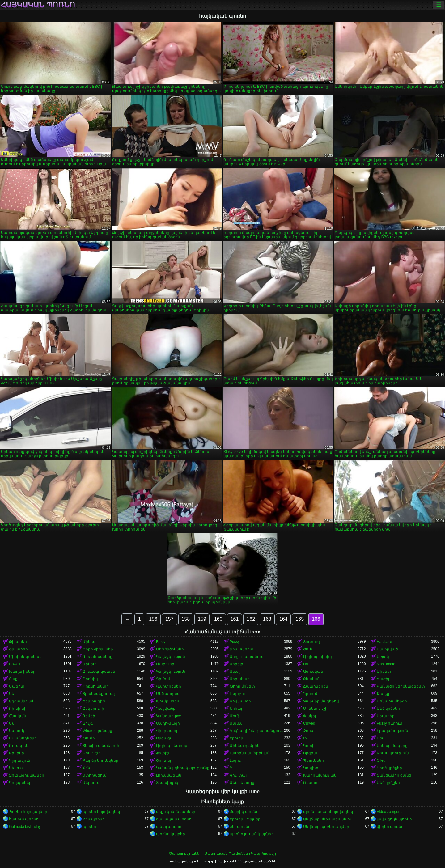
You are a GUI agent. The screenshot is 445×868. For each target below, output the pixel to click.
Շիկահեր (18, 649)
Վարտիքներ (169, 686)
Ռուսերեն (19, 746)
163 (267, 619)
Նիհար (237, 709)
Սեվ (381, 738)
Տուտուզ (311, 642)
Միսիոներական (25, 657)
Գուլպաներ (20, 783)
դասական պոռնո (174, 819)
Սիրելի (236, 664)
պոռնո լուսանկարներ (252, 834)
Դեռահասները (97, 657)
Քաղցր (384, 694)
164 (284, 619)
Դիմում (163, 679)
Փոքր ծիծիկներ (98, 649)
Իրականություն (392, 731)
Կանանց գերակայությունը (183, 768)
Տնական (18, 716)
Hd (305, 664)
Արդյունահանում (247, 657)
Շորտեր (164, 760)
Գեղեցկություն (171, 671)
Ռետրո (310, 783)
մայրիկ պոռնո (244, 812)
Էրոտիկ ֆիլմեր (245, 819)
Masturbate (386, 664)
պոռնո (89, 827)
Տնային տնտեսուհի (102, 746)
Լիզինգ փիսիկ (318, 657)
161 (235, 619)
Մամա (236, 723)
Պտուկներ (314, 760)
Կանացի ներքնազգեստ (401, 686)
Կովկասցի (240, 701)
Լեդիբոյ (237, 694)
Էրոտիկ (238, 738)
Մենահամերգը (392, 701)
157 (170, 619)
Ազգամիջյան (22, 701)
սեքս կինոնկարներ (176, 812)
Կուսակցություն (393, 753)
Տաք (13, 679)
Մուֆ (235, 716)
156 (153, 619)
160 (218, 619)
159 (202, 619)
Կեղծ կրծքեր (389, 768)
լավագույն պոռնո (394, 819)
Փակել (309, 716)
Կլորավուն (20, 760)
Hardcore (384, 642)
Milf (233, 768)
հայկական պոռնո (38, 5)
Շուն (308, 649)
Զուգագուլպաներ (100, 671)
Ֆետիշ (163, 753)
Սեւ (12, 694)
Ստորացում (95, 775)
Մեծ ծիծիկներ (170, 649)
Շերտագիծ (94, 701)
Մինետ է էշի (315, 709)
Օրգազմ (164, 738)
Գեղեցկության (171, 657)
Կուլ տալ (238, 775)
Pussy (235, 642)
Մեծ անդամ (168, 694)
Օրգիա (310, 753)
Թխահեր (18, 642)
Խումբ (89, 738)
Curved (309, 723)
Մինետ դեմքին (245, 746)
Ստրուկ (17, 731)
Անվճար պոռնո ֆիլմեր (326, 827)
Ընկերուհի (93, 709)
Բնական (312, 679)
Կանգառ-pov (168, 716)
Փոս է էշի (92, 753)
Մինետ (90, 642)
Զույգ (88, 723)
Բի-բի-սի (18, 709)
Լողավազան (169, 775)
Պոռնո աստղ (96, 686)
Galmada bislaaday (25, 827)
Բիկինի (17, 753)
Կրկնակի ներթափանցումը (257, 731)
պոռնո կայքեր (171, 834)
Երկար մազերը (392, 746)
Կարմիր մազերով (321, 701)
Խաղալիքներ (22, 671)
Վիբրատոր (167, 731)
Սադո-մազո (168, 723)
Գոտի (309, 746)
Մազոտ (17, 686)
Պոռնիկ (90, 679)
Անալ (235, 671)
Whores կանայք (97, 731)
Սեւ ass (16, 768)
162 (251, 619)
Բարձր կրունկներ (100, 760)
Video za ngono (390, 812)
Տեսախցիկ (167, 783)
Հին (86, 768)
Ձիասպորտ (242, 649)
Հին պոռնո (94, 819)
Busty (161, 642)
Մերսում (91, 783)
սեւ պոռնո (240, 827)
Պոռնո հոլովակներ (28, 812)
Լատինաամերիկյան (250, 753)
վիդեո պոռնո (390, 827)
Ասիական (313, 671)
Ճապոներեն (316, 686)
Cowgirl (15, 664)
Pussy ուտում (389, 723)
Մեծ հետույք (242, 783)
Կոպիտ (311, 768)
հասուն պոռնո (24, 819)
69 (305, 738)
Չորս (308, 731)
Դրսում (310, 694)
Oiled (381, 760)
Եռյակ (383, 657)
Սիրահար (240, 679)
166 (316, 619)
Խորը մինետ (242, 686)
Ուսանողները (23, 738)
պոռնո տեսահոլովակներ (329, 812)
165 (300, 619)
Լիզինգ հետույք (172, 746)
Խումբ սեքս (168, 701)
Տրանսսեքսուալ (99, 694)
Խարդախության (320, 775)
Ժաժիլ (383, 679)
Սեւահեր (386, 716)
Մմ (12, 723)
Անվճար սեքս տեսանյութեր (330, 819)
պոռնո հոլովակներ (102, 812)
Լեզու (235, 760)
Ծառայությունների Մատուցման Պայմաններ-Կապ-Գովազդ (222, 853)
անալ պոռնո (169, 827)
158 (186, 619)
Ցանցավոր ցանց (394, 775)
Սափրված (387, 649)
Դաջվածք (166, 709)
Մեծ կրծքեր (388, 709)
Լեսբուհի (165, 664)
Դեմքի (89, 716)
